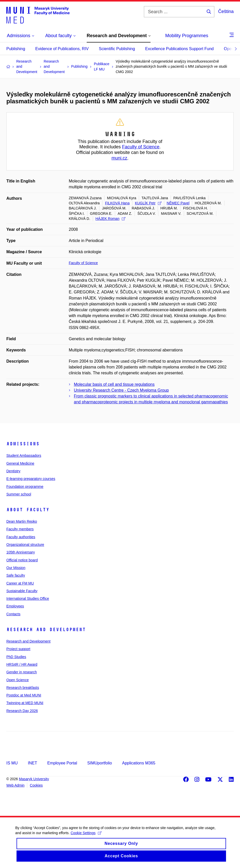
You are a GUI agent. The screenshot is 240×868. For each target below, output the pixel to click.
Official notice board (22, 560)
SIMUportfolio (100, 763)
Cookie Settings (86, 837)
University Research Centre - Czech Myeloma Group (121, 390)
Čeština (226, 11)
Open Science (18, 680)
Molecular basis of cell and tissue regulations (114, 384)
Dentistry (13, 471)
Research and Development (46, 630)
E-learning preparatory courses (31, 479)
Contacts (13, 614)
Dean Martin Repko (22, 521)
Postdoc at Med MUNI (24, 695)
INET (32, 763)
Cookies (36, 785)
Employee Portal (62, 763)
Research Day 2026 (22, 711)
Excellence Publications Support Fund (179, 49)
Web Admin (15, 785)
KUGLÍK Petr (148, 203)
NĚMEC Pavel (178, 203)
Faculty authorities (21, 537)
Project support (18, 649)
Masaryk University (34, 779)
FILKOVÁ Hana (117, 203)
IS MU (12, 763)
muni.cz (119, 158)
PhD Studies (16, 657)
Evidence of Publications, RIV (62, 49)
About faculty (28, 510)
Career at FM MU (20, 583)
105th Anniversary (21, 552)
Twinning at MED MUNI (25, 703)
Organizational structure (25, 545)
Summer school (19, 494)
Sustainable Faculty (22, 591)
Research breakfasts (23, 688)
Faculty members (20, 529)
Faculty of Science (141, 147)
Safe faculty (16, 575)
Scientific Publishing (117, 49)
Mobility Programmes (187, 36)
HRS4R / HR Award (22, 664)
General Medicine (20, 463)
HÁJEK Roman (110, 219)
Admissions (23, 444)
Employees (15, 606)
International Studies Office (28, 599)
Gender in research (22, 672)
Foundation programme (25, 487)
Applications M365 (139, 763)
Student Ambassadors (24, 456)
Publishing (16, 49)
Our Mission (16, 568)
